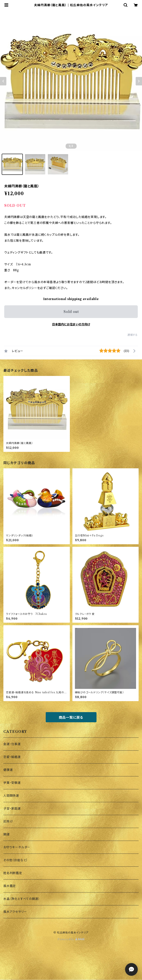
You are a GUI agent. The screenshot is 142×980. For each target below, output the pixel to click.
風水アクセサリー (15, 912)
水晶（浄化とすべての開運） (22, 899)
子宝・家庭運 (12, 809)
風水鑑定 (10, 886)
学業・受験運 (12, 783)
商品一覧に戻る (71, 717)
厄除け (8, 821)
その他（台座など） (16, 860)
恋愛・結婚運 (12, 757)
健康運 (8, 770)
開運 (7, 834)
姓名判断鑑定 (13, 873)
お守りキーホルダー (17, 847)
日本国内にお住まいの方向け (71, 324)
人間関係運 (11, 796)
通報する (133, 335)
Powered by (71, 939)
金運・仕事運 (12, 744)
